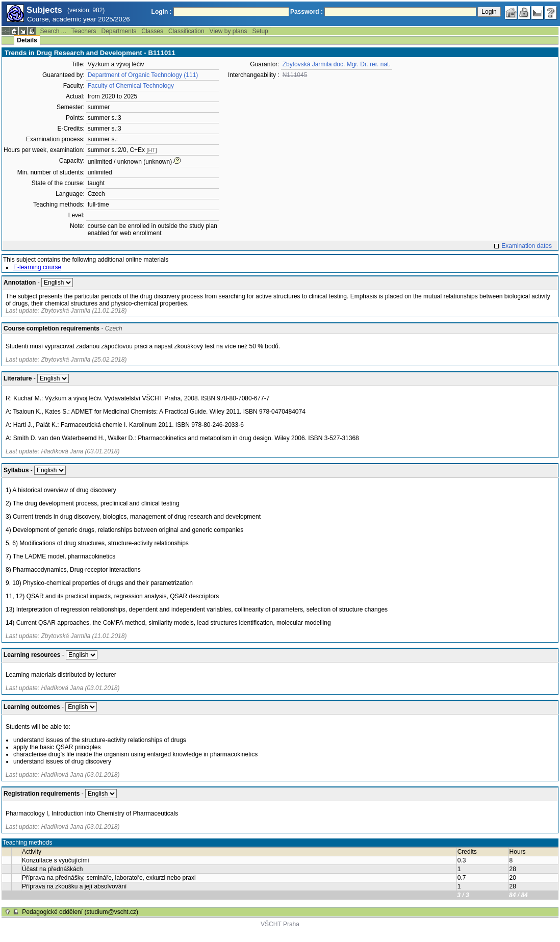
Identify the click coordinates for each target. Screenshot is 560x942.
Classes (152, 31)
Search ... (53, 31)
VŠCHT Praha (280, 924)
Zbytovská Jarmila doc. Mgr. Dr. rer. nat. (337, 64)
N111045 (295, 75)
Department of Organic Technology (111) (143, 75)
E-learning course (37, 267)
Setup (260, 31)
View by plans (228, 31)
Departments (119, 31)
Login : (162, 12)
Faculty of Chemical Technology (131, 86)
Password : (307, 12)
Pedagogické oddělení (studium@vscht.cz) (80, 912)
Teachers (84, 31)
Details (27, 40)
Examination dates (527, 246)
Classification (186, 31)
